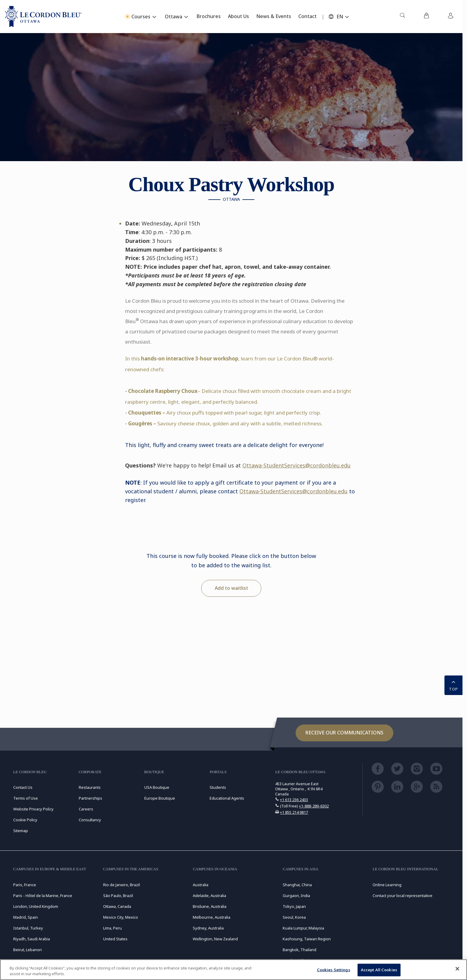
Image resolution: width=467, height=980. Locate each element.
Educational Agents (227, 798)
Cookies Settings (334, 970)
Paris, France (25, 885)
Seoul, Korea (294, 917)
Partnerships (91, 798)
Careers (86, 809)
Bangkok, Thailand (300, 950)
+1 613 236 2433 (294, 800)
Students (218, 787)
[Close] (457, 969)
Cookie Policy (25, 820)
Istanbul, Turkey (28, 928)
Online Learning (387, 885)
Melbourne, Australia (212, 917)
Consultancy (90, 820)
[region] (233, 970)
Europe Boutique (160, 798)
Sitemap (21, 831)
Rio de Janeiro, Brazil (121, 885)
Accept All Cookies (379, 970)
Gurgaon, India (296, 896)
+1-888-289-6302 (314, 806)
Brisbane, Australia (210, 906)
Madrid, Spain (26, 917)
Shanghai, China (297, 885)
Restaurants (90, 787)
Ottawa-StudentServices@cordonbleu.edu (296, 465)
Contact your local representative (402, 896)
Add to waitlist (231, 588)
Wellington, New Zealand (215, 939)
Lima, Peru (112, 928)
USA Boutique (157, 787)
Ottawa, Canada (117, 906)
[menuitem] (402, 17)
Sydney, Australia (208, 928)
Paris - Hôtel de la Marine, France (43, 896)
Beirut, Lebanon (28, 950)
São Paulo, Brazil (118, 896)
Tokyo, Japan (294, 906)
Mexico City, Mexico (121, 917)
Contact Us (23, 787)
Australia (201, 885)
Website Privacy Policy (33, 809)
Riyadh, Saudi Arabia (32, 939)
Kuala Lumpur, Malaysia (303, 928)
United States (115, 939)
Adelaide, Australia (209, 896)
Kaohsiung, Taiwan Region (307, 939)
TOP (453, 685)
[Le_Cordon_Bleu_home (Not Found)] (43, 17)
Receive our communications (344, 733)
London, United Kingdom (36, 906)
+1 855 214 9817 (294, 812)
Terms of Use (26, 798)
